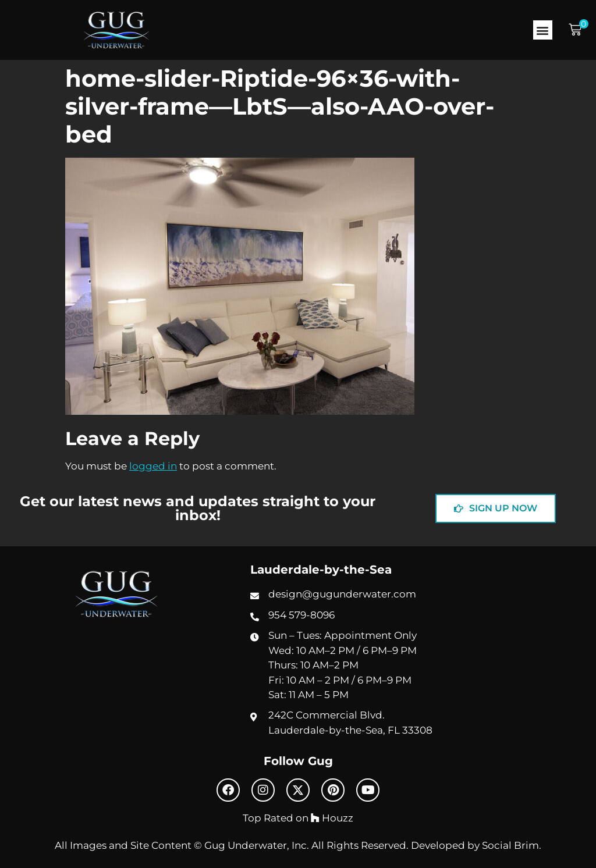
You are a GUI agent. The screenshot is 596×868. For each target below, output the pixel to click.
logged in (153, 466)
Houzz (332, 818)
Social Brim (510, 845)
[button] (543, 30)
